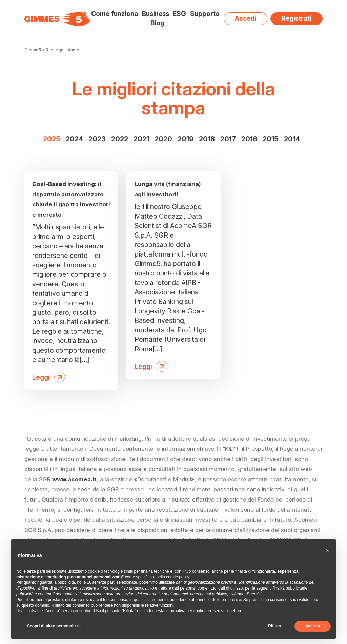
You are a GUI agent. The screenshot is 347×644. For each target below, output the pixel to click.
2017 (228, 139)
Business (156, 14)
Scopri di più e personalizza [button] (54, 626)
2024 (74, 139)
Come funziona (115, 14)
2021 (141, 139)
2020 (163, 139)
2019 (186, 139)
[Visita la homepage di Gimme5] (57, 19)
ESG (179, 14)
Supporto (205, 14)
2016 (249, 139)
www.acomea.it (74, 479)
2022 (120, 139)
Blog (157, 23)
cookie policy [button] (178, 577)
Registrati (297, 18)
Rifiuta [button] (274, 626)
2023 (97, 139)
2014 (292, 139)
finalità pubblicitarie (290, 588)
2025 (52, 139)
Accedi (246, 18)
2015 (271, 139)
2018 (207, 139)
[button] (327, 550)
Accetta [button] (313, 626)
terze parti (106, 582)
